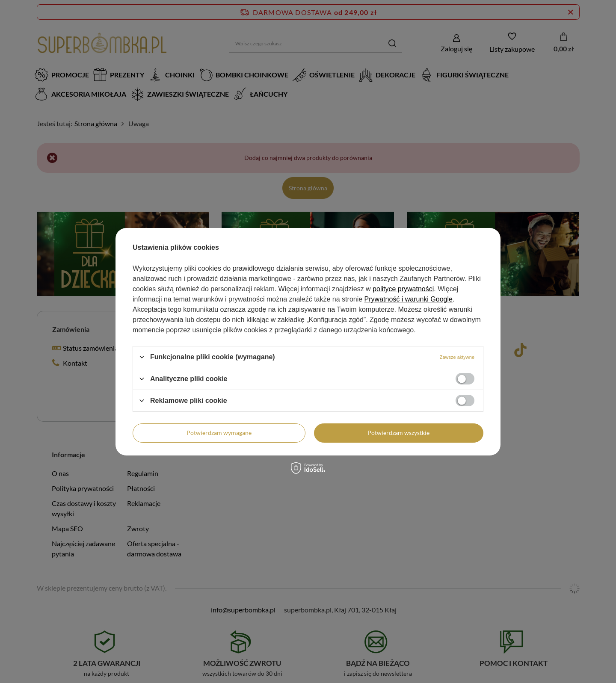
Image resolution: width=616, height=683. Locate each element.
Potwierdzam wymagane (219, 433)
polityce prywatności (403, 289)
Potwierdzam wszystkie (398, 433)
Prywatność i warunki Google (409, 299)
